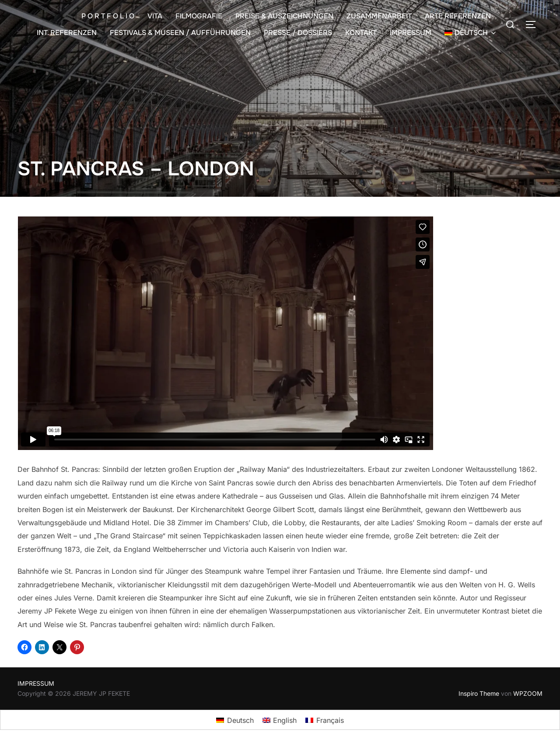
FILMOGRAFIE (199, 16)
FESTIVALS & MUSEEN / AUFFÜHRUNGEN (180, 33)
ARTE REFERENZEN (458, 16)
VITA (155, 16)
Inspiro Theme (479, 693)
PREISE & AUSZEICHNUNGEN (284, 16)
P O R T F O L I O (108, 16)
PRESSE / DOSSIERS (298, 33)
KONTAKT (361, 33)
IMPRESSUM (411, 33)
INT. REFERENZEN (67, 33)
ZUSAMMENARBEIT (379, 16)
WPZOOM (528, 693)
